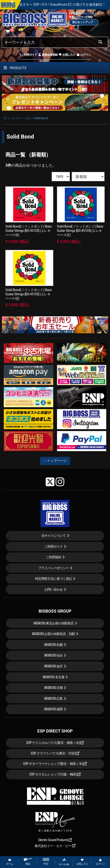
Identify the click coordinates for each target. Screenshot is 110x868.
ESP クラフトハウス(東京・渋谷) (55, 753)
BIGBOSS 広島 (54, 699)
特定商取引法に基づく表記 (53, 579)
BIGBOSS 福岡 (54, 709)
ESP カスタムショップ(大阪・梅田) (55, 774)
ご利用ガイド (28, 55)
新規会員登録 (48, 55)
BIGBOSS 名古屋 (53, 677)
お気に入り (67, 55)
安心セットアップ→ (84, 22)
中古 (46, 862)
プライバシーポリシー (53, 568)
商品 (28, 862)
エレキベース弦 (20, 118)
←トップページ (55, 461)
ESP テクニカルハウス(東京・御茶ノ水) (55, 743)
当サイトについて (53, 536)
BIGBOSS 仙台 (54, 655)
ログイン (84, 55)
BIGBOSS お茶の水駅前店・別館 (54, 634)
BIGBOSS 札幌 (54, 645)
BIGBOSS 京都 (54, 688)
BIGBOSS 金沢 (54, 666)
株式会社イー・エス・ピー (55, 846)
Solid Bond (41, 118)
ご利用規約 (54, 557)
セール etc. (64, 862)
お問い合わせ (53, 589)
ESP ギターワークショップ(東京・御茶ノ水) (55, 764)
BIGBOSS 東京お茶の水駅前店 (53, 623)
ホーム (10, 862)
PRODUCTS (15, 68)
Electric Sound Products (55, 840)
